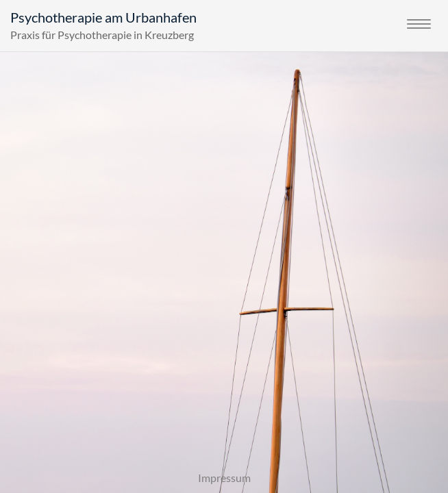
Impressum (224, 478)
